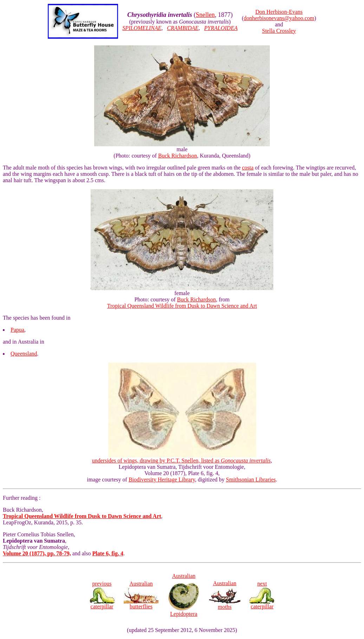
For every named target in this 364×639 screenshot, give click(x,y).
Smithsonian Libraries (251, 480)
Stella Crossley (279, 31)
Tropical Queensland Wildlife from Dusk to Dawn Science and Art (182, 306)
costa (248, 168)
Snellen (205, 15)
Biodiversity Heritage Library (162, 480)
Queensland (24, 354)
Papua (17, 330)
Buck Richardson (178, 156)
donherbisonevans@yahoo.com (279, 18)
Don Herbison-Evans (279, 12)
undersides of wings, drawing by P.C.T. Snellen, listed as (181, 458)
